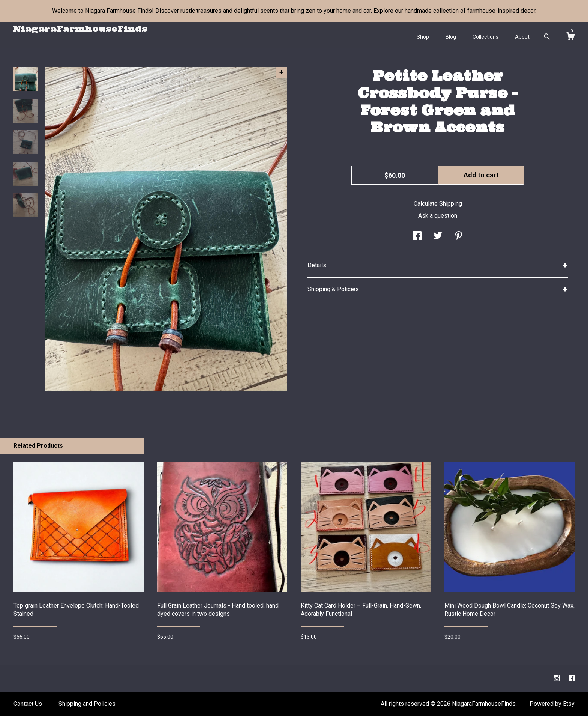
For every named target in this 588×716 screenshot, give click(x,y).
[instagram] (557, 678)
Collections (485, 37)
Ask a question (438, 216)
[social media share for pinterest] (459, 237)
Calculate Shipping (438, 204)
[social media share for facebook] (417, 237)
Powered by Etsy (552, 704)
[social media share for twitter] (438, 237)
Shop (423, 37)
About (522, 37)
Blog (451, 37)
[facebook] (571, 678)
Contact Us (28, 704)
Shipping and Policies (87, 704)
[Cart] (570, 37)
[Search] (547, 38)
